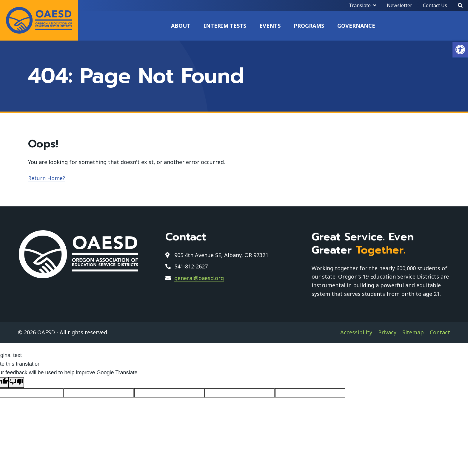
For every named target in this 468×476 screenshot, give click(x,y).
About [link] (181, 26)
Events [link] (270, 26)
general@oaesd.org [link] (199, 278)
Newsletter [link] (400, 5)
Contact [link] (440, 332)
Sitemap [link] (413, 332)
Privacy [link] (387, 332)
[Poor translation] (16, 382)
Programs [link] (309, 26)
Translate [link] (360, 5)
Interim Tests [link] (225, 26)
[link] (460, 50)
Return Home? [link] (47, 178)
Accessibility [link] (356, 332)
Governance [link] (356, 26)
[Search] (460, 5)
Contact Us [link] (435, 5)
